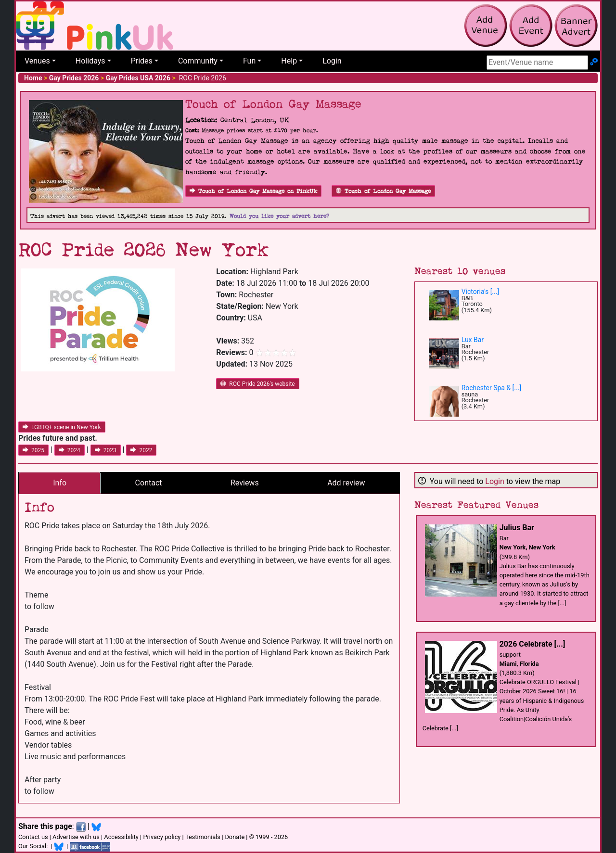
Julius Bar (517, 528)
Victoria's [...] (480, 292)
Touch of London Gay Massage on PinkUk (253, 191)
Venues (37, 61)
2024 (70, 450)
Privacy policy (162, 837)
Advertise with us (76, 837)
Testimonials (203, 837)
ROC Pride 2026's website (257, 384)
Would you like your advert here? (279, 216)
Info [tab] (60, 483)
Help (289, 61)
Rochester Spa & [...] (491, 388)
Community (198, 61)
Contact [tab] (149, 483)
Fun (249, 61)
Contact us (33, 837)
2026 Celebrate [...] (533, 644)
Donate (235, 837)
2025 (33, 450)
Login (332, 61)
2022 (141, 450)
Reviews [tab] (245, 483)
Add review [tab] (346, 483)
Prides (142, 61)
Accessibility (121, 837)
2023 (106, 450)
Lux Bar (473, 340)
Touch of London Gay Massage (383, 191)
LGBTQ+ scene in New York (62, 427)
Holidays (90, 61)
